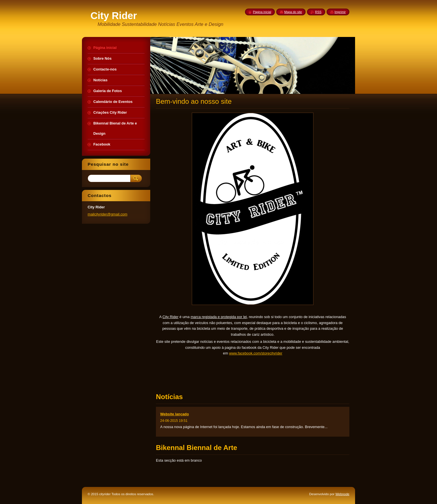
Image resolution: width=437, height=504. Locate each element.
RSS (318, 12)
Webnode (342, 494)
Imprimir (340, 12)
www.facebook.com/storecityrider (256, 353)
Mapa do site (293, 12)
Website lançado (175, 414)
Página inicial (262, 12)
